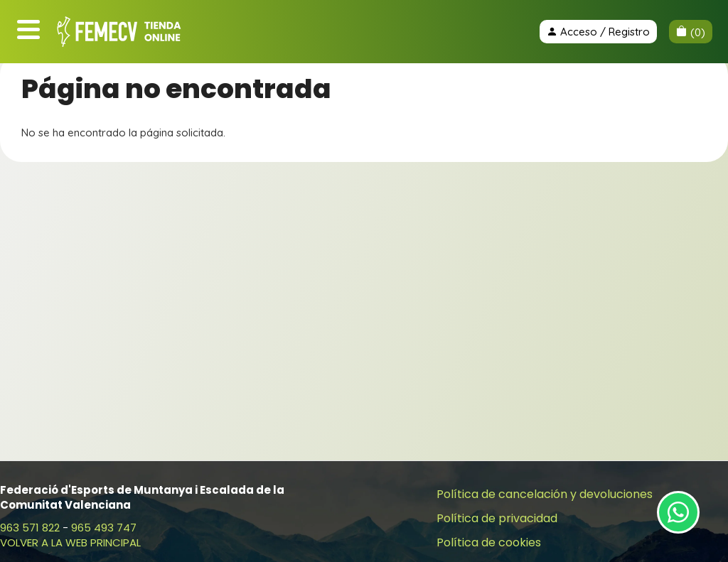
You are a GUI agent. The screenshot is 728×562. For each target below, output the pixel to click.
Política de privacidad (497, 518)
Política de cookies (489, 542)
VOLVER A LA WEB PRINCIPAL (70, 542)
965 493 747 (104, 528)
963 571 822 (30, 528)
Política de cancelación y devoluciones (545, 494)
